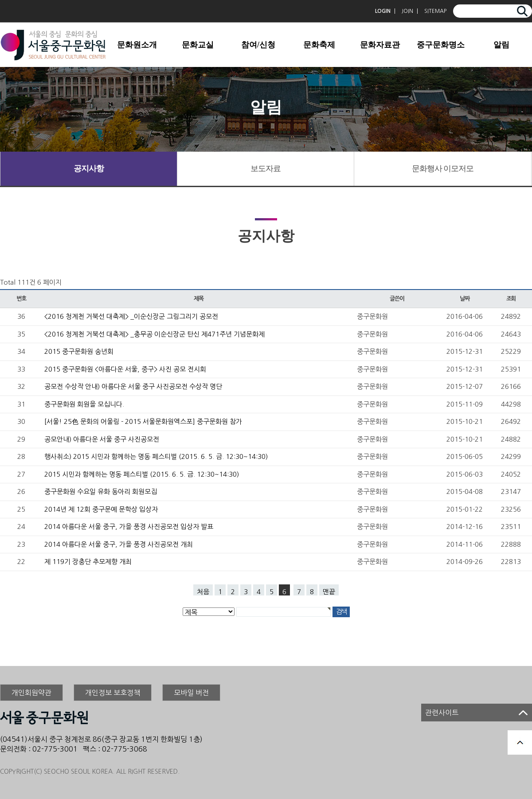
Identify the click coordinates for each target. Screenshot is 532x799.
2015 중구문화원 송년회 (79, 351)
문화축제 (319, 45)
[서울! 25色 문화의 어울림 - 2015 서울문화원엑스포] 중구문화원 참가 (143, 421)
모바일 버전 (191, 693)
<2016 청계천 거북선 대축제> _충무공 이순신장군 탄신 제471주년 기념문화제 (155, 334)
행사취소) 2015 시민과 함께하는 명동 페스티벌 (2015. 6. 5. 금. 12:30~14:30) (156, 456)
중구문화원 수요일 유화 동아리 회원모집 (101, 492)
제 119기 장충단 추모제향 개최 (88, 562)
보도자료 (266, 168)
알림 (501, 45)
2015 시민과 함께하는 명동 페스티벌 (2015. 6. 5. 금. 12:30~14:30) (142, 474)
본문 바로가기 (0, 0)
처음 (203, 592)
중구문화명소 (441, 45)
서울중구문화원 (53, 45)
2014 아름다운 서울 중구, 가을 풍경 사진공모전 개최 (119, 544)
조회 (511, 299)
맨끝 (329, 592)
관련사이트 (442, 713)
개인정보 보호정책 (113, 693)
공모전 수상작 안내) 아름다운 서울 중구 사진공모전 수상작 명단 (133, 386)
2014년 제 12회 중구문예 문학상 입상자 (101, 509)
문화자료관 (380, 45)
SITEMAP (435, 11)
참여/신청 (258, 45)
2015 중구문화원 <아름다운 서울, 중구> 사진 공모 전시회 (125, 369)
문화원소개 (137, 45)
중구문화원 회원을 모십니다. (84, 404)
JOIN (407, 11)
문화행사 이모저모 (443, 168)
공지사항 (89, 168)
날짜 (464, 299)
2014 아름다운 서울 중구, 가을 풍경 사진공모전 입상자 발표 (129, 527)
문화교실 (198, 45)
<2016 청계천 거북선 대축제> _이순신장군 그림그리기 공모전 (131, 316)
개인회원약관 (31, 693)
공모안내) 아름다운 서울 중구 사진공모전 (102, 439)
